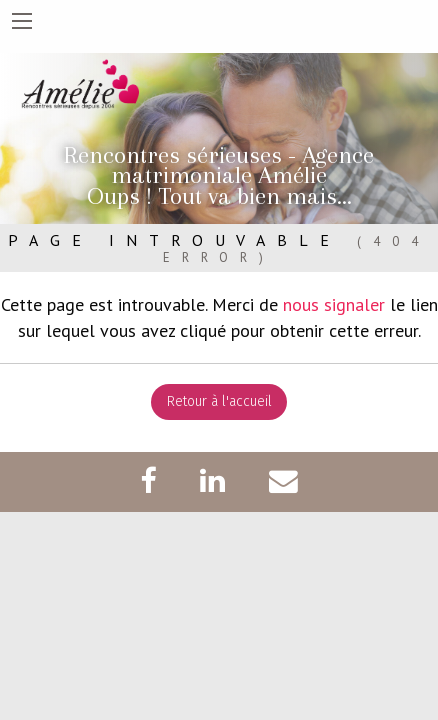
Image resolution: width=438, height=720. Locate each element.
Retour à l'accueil (219, 401)
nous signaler (334, 304)
